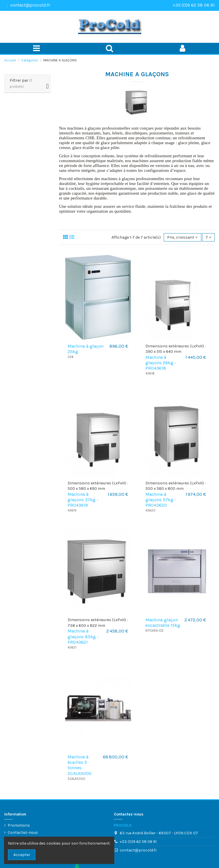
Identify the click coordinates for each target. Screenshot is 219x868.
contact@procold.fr (30, 5)
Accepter (22, 855)
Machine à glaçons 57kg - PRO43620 (161, 500)
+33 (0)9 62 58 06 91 (194, 5)
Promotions (19, 825)
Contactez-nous (23, 832)
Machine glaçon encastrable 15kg (163, 623)
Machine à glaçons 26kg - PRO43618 (161, 363)
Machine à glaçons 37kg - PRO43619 (83, 500)
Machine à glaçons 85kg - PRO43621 (83, 636)
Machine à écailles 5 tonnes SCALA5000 (80, 765)
